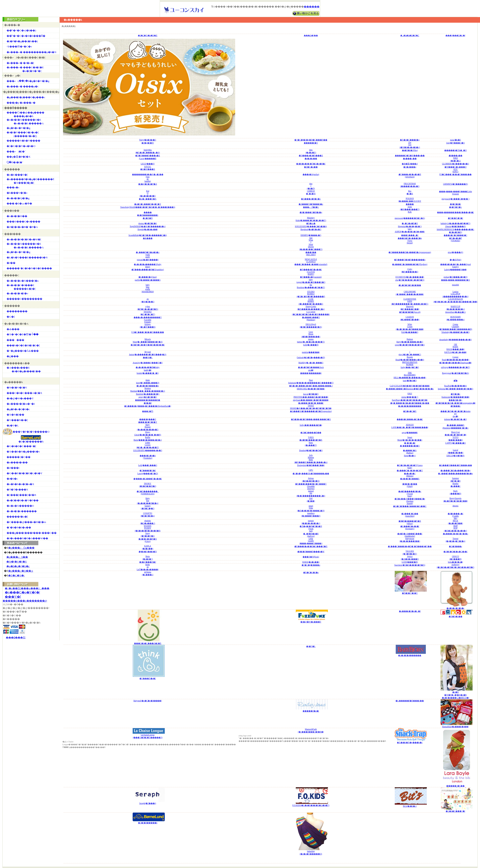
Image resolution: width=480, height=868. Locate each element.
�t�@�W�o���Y (20, 398)
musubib (455, 285)
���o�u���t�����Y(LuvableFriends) (148, 320)
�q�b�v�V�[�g (18, 128)
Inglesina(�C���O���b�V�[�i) (456, 389)
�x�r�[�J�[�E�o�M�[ (24, 239)
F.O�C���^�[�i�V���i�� (148, 332)
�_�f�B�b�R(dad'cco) (311, 535)
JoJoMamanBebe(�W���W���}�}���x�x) (311, 459)
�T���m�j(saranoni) (311, 277)
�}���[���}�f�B (21, 495)
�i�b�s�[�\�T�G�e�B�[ (311, 164)
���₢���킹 (16, 637)
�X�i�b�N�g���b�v (23, 452)
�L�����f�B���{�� (410, 701)
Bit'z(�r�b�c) (410, 806)
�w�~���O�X (148, 199)
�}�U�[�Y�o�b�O (21, 146)
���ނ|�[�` (16, 151)
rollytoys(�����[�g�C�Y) (455, 367)
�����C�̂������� (24, 299)
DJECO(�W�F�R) (455, 456)
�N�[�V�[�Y (17, 388)
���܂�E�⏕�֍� (19, 203)
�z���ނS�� (17, 557)
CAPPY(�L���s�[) (456, 443)
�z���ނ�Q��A (21, 571)
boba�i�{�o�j (455, 562)
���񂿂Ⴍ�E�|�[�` (15, 162)
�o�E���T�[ (17, 175)
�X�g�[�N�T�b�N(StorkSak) (311, 529)
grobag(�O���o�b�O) (455, 277)
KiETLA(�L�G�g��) (455, 352)
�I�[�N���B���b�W (311, 552)
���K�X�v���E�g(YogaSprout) (410, 240)
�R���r (456, 406)
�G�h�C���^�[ (455, 811)
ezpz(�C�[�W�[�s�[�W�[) (410, 345)
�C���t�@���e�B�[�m (26, 522)
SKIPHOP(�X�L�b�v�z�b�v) (456, 528)
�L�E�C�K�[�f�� (410, 285)
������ (312, 7)
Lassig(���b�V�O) (148, 473)
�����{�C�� (19, 457)
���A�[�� (311, 35)
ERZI (410, 394)
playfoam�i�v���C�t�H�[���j (311, 400)
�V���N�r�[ (17, 420)
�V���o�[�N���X (311, 155)
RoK (410, 212)
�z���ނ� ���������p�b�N (31, 52)
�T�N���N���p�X (148, 155)
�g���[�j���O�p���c (26, 97)
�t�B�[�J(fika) (410, 150)
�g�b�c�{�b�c (18, 409)
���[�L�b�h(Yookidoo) (148, 457)
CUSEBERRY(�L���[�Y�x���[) (311, 301)
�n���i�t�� (17, 462)
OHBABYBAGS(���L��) (455, 347)
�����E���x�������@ (25, 601)
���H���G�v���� (23, 222)
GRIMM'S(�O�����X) (455, 184)
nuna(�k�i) (456, 140)
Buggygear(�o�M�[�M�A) (456, 373)
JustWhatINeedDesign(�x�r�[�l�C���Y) (311, 243)
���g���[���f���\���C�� (32, 533)
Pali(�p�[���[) (410, 332)
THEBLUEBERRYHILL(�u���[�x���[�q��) (410, 375)
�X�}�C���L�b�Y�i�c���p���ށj (311, 386)
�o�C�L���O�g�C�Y (148, 204)
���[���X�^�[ (455, 35)
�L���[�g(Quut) (148, 277)
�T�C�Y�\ (16, 575)
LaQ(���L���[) (148, 465)
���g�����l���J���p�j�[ (455, 212)
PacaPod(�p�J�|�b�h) (456, 386)
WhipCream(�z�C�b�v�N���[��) (410, 327)
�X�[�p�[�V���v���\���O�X (311, 419)
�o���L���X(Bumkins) (311, 318)
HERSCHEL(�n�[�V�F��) (311, 389)
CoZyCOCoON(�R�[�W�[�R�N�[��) (410, 386)
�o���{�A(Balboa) (410, 452)
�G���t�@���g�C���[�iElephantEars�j (148, 406)
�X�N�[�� (15, 415)
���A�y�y (455, 400)
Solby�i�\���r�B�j (311, 425)
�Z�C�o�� (311, 167)
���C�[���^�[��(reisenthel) (311, 264)
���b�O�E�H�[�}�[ (23, 345)
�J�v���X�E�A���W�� (27, 538)
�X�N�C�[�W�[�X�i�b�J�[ (148, 345)
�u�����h (69, 26)
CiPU (311, 470)
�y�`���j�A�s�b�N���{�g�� (410, 403)
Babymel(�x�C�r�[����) (148, 701)
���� (410, 204)
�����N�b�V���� (23, 141)
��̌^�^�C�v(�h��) (21, 30)
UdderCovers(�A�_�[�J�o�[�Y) (148, 445)
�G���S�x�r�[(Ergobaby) (410, 527)
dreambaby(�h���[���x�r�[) (455, 340)
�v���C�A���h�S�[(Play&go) (410, 264)
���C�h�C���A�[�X (24, 393)
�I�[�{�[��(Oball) (410, 485)
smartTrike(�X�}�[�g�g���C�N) (311, 508)
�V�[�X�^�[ (456, 218)
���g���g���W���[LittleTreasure (456, 193)
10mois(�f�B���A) (455, 226)
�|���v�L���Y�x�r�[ (148, 479)
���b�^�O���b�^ (455, 235)
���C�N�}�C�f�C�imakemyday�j (456, 414)
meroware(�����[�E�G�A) (410, 218)
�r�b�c (12, 479)
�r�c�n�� (311, 158)
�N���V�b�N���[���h (410, 260)
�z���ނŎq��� (21, 548)
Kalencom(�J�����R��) (456, 397)
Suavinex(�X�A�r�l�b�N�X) (410, 565)
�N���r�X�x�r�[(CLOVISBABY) (311, 272)
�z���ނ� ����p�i (22, 86)
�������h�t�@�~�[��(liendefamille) (148, 178)
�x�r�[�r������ (22, 511)
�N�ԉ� (311, 223)
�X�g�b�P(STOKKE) (455, 239)
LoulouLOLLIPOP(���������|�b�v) (455, 294)
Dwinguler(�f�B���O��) (311, 465)
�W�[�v (456, 394)
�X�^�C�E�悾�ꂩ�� (23, 334)
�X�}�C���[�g (410, 140)
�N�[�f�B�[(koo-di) (410, 312)
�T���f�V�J (148, 470)
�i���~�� (410, 158)
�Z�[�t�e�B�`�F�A (22, 227)
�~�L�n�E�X (410, 223)
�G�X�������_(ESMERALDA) (148, 493)
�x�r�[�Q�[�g (18, 198)
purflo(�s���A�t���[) (148, 280)
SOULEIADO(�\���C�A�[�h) (311, 226)
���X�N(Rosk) (311, 557)
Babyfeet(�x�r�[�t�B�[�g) (148, 501)
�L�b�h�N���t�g (148, 386)
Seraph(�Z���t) (148, 803)
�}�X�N (148, 218)
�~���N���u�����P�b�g (455, 473)
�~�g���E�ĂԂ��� (23, 351)
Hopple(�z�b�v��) (148, 229)
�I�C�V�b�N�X (148, 35)
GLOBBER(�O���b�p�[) (456, 164)
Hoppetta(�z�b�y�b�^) (410, 226)
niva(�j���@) (456, 252)
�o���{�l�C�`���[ (311, 403)
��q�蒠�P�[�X (18, 157)
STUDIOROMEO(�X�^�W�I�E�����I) (311, 294)
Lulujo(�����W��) (455, 269)
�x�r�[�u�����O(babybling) (148, 265)
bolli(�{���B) (311, 345)
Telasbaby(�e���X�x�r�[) (456, 332)
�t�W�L (148, 357)
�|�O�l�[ (455, 204)
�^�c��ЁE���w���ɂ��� (27, 588)
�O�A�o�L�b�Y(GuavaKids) (410, 466)
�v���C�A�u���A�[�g (455, 470)
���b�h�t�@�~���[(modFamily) (456, 265)
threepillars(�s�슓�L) (456, 312)
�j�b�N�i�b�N (148, 552)
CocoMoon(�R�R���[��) (311, 334)
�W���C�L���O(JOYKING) (455, 169)
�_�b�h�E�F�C (410, 35)
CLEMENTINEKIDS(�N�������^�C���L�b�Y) (410, 301)
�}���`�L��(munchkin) (410, 515)
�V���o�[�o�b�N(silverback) (410, 176)
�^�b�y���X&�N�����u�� (311, 473)
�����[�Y (311, 143)
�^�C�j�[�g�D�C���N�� (311, 140)
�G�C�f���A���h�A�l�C (410, 506)
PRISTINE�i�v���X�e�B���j (311, 397)
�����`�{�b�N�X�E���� (29, 268)
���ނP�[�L (311, 207)
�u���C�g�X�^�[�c (456, 534)
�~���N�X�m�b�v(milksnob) (148, 255)
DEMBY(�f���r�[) (311, 235)
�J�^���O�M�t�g (311, 212)
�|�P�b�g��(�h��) (22, 41)
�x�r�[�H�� (17, 216)
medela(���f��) (311, 352)
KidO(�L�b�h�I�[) (148, 193)
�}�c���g (410, 167)
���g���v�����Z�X (455, 280)
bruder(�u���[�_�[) (148, 373)
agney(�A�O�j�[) (148, 397)
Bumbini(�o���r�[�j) (148, 394)
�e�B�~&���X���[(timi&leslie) (410, 535)
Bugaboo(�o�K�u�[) (311, 229)
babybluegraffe (148, 287)
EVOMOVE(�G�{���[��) (410, 277)
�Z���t (13, 468)
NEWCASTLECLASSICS (311, 260)
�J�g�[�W (148, 143)
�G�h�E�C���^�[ (21, 446)
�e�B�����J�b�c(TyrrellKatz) (410, 494)
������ (15, 340)
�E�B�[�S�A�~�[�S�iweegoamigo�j (456, 403)
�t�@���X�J (148, 562)
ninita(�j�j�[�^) (410, 397)
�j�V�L (13, 425)
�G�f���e (455, 546)
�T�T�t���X (17, 490)
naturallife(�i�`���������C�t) (311, 493)
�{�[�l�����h (31, 442)
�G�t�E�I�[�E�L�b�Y (24, 473)
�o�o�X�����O (20, 506)
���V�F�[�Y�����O (31, 432)
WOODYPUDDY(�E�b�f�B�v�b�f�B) (148, 528)
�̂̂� (456, 381)
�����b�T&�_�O (455, 150)
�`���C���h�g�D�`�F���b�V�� (410, 546)
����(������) (311, 373)
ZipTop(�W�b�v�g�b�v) (410, 145)
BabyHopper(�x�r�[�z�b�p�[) (148, 427)
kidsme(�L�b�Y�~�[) (455, 419)
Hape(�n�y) (410, 456)
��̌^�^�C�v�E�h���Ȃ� (26, 36)
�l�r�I (148, 403)
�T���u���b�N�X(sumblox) (148, 269)
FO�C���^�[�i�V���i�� (456, 174)
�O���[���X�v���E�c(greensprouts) (410, 252)
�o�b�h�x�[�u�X (20, 484)
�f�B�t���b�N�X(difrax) (410, 522)
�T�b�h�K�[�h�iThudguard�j (455, 363)
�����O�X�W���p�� (410, 155)
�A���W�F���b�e (311, 204)
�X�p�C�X (410, 411)
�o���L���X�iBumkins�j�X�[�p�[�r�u (410, 389)
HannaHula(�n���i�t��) (455, 727)
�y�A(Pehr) (455, 260)
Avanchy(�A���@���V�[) (148, 363)
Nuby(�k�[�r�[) (148, 140)
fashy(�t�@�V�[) (410, 367)
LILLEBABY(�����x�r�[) (148, 450)
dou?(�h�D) (311, 186)
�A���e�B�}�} (311, 199)
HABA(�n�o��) (311, 562)
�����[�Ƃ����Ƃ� (148, 400)
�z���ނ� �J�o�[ (20, 63)
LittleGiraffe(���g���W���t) (311, 541)
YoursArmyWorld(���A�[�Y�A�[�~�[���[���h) (148, 207)
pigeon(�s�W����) (148, 260)
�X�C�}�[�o (311, 572)
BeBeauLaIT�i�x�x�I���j (148, 567)
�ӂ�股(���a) (410, 164)
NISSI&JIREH (148, 292)
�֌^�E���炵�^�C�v (19, 46)
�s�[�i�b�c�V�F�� (23, 500)
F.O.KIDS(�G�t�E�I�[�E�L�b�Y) (311, 805)
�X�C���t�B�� (311, 432)
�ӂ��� (148, 238)
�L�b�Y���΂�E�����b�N (27, 257)
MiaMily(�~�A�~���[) (311, 363)
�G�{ (11, 317)
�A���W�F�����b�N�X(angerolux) (311, 411)
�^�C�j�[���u (311, 565)
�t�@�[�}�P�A (148, 184)
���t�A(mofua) (311, 174)
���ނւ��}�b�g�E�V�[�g (28, 81)
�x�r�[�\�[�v (17, 293)
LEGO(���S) (148, 164)
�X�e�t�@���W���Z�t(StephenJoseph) (410, 501)
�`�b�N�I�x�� (19, 527)
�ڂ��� (13, 356)
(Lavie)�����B (148, 158)
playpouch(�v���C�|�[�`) (455, 199)
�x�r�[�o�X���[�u (23, 281)
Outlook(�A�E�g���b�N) (311, 357)
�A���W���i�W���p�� (456, 465)
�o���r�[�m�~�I (21, 404)
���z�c (13, 187)
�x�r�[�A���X (410, 479)
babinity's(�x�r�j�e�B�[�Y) (456, 223)
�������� (17, 311)
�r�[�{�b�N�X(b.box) (148, 540)
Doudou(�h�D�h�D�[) (311, 450)
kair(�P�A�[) (410, 381)
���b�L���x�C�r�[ (410, 419)
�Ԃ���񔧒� (13, 329)
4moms (455, 506)
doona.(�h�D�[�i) (148, 223)
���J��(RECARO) (311, 253)
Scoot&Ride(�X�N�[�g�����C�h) (148, 235)
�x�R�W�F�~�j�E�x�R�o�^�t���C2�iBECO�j (456, 695)
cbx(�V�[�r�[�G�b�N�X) (410, 280)
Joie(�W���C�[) (456, 143)
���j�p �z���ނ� (21, 103)
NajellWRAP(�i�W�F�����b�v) (148, 226)
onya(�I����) (410, 432)
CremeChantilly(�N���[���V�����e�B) (456, 327)
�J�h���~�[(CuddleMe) (456, 516)
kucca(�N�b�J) (311, 394)
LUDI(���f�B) (410, 562)
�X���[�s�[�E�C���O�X (311, 546)
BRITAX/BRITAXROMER (410, 363)
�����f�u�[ (17, 517)
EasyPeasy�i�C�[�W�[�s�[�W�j (410, 400)
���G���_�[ (410, 235)
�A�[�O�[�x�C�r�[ (455, 552)
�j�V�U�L (455, 207)
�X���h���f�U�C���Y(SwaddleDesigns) (311, 486)
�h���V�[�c (17, 193)
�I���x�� (456, 155)
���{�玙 (148, 411)
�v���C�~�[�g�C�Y (410, 470)
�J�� (11, 263)
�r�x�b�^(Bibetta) (410, 475)
